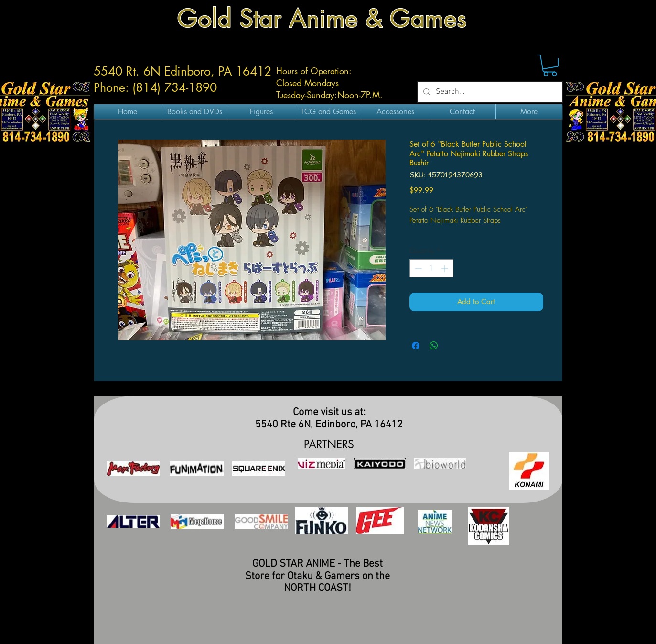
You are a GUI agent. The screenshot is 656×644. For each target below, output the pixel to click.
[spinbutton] (431, 268)
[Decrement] (417, 268)
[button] (550, 65)
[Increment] (446, 268)
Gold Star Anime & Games (322, 18)
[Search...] (489, 92)
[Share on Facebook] (416, 346)
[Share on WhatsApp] (434, 346)
